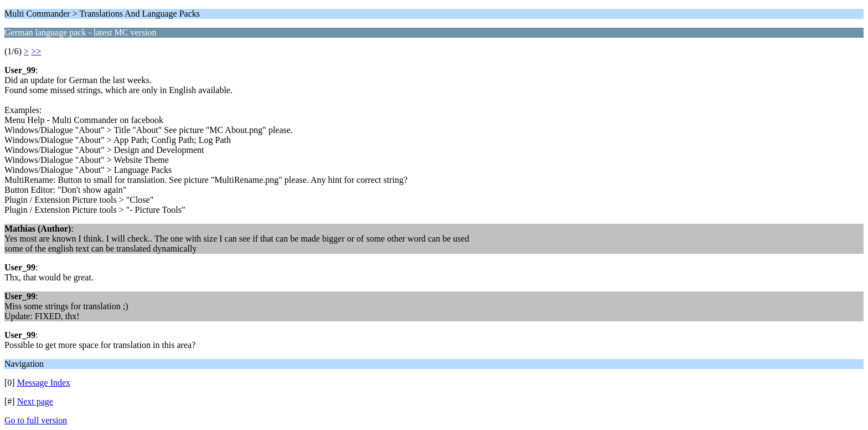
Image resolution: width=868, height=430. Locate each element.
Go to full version (36, 420)
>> (36, 51)
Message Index (44, 383)
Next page (35, 401)
